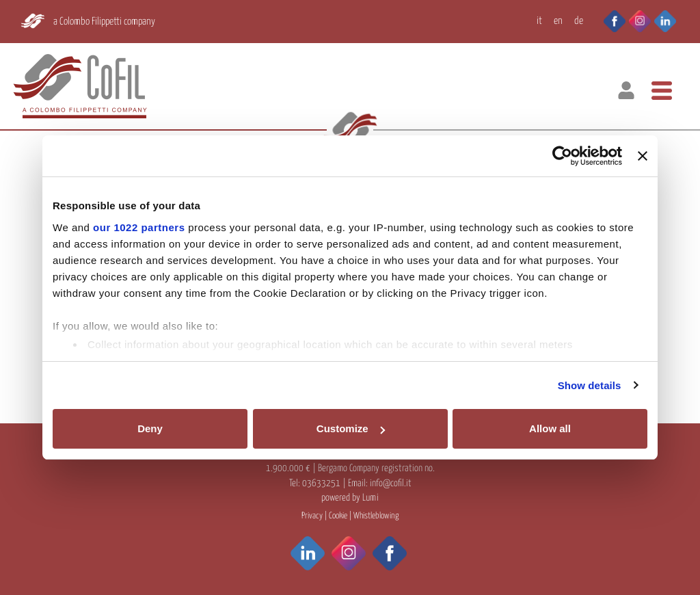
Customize (351, 428)
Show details (590, 385)
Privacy (312, 516)
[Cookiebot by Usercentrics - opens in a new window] (562, 156)
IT (539, 21)
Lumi (371, 498)
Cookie (338, 516)
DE (579, 21)
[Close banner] (643, 156)
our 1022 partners (139, 227)
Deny (150, 428)
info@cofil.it (391, 484)
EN (558, 21)
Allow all (550, 428)
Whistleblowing (376, 516)
